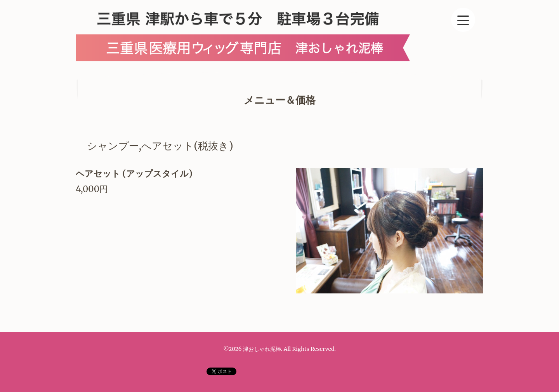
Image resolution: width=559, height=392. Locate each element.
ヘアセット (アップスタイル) (134, 173)
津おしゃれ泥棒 (262, 349)
